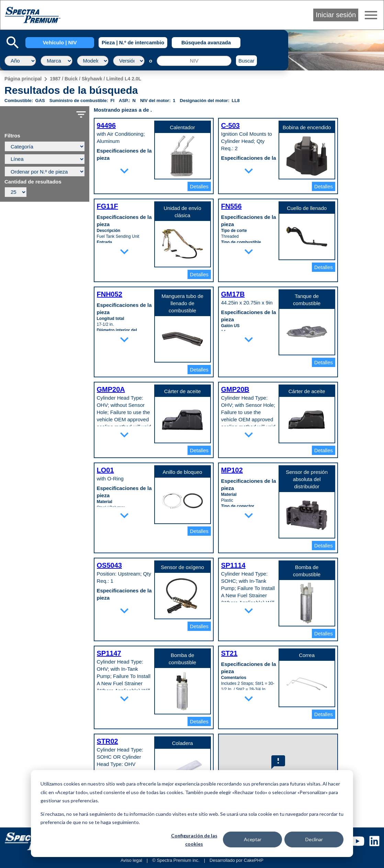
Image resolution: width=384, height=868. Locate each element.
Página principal (23, 79)
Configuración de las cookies (194, 840)
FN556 (231, 206)
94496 (106, 125)
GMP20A (111, 389)
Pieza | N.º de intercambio (133, 42)
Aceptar (253, 839)
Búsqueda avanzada (206, 42)
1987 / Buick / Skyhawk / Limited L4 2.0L (95, 79)
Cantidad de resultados (33, 182)
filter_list (81, 114)
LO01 (105, 470)
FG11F (108, 206)
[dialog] (192, 814)
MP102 (232, 470)
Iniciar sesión (336, 15)
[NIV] (194, 61)
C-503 (230, 125)
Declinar (314, 839)
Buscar (246, 61)
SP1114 (233, 565)
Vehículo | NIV (60, 42)
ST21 (229, 653)
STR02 (108, 741)
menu (371, 15)
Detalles (199, 186)
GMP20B (235, 389)
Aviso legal (131, 860)
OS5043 (109, 565)
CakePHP (254, 860)
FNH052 (110, 294)
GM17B (233, 294)
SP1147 (109, 653)
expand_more (124, 171)
